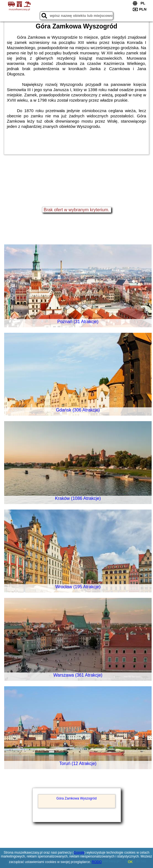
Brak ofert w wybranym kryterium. (76, 210)
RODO (97, 862)
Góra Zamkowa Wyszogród (76, 798)
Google (79, 853)
